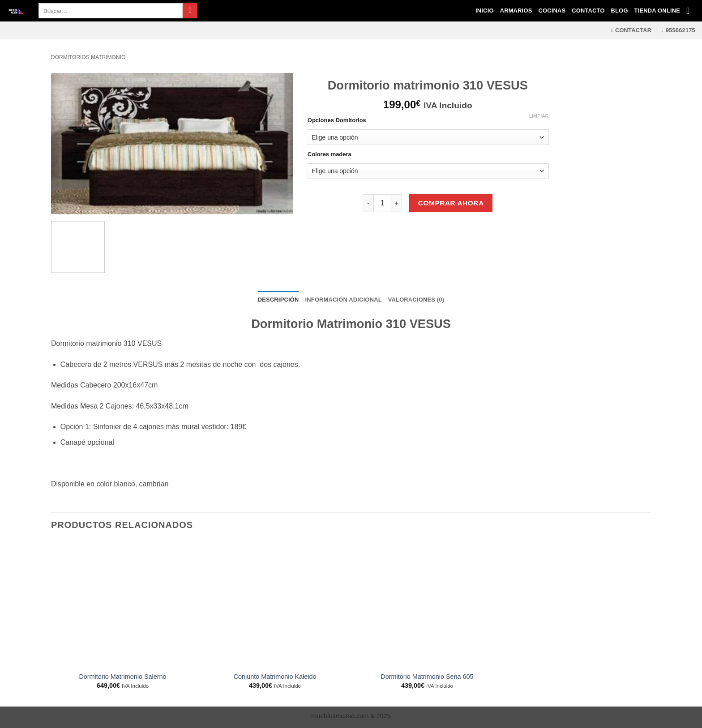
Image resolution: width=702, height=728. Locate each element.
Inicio (485, 11)
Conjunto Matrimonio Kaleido (275, 677)
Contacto (588, 11)
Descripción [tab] (278, 300)
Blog (620, 11)
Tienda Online (657, 11)
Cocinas (552, 11)
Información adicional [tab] (344, 300)
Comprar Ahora (451, 203)
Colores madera (330, 154)
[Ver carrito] (691, 11)
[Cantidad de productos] (382, 203)
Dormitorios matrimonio (88, 57)
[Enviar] (190, 11)
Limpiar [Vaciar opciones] (539, 116)
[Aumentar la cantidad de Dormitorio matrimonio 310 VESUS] (397, 203)
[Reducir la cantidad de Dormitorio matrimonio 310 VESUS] (368, 203)
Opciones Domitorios (337, 120)
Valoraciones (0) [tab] (416, 300)
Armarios (516, 11)
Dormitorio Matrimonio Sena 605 (427, 677)
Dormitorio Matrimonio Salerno (122, 677)
